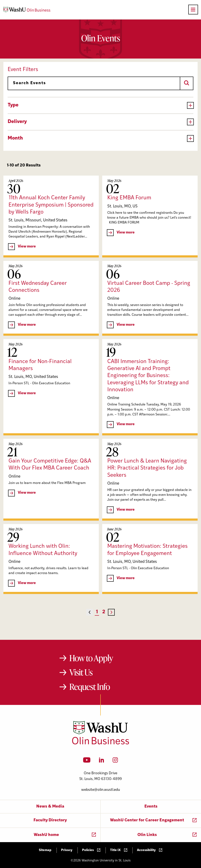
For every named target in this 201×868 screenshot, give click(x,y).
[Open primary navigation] (193, 10)
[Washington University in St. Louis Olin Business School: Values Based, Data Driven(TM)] (101, 744)
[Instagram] (115, 761)
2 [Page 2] (104, 612)
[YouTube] (87, 761)
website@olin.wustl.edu (101, 790)
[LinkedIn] (102, 761)
